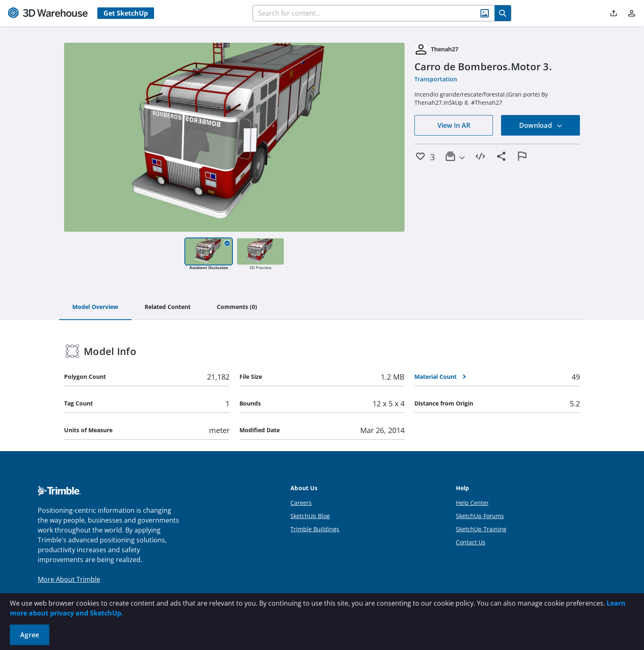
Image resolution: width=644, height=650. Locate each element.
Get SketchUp (126, 13)
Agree (30, 635)
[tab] (95, 307)
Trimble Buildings (315, 529)
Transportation (436, 79)
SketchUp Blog (310, 516)
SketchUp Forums (480, 516)
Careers (301, 503)
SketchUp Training (481, 529)
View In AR (454, 125)
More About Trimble (69, 579)
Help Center (472, 503)
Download (541, 125)
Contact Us (471, 542)
